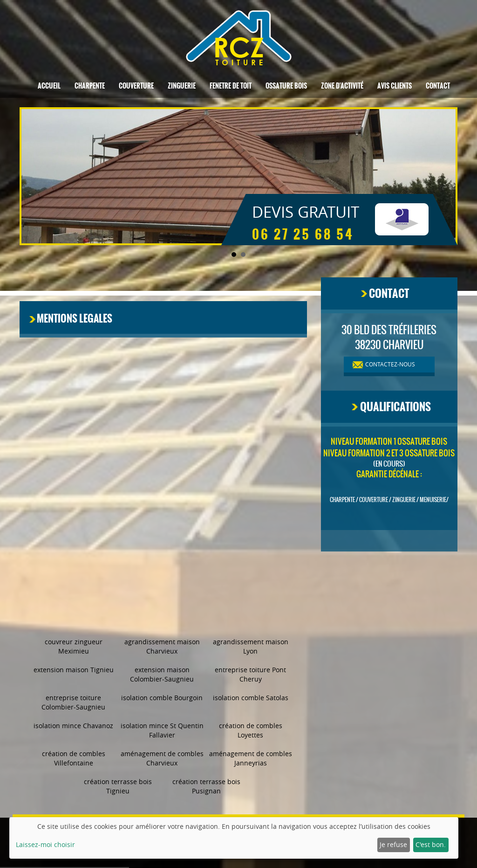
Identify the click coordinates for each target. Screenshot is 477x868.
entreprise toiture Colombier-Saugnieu (73, 702)
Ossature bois (286, 86)
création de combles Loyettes (251, 730)
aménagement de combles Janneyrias (251, 758)
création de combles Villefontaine (74, 758)
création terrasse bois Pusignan (206, 786)
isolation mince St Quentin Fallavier (162, 730)
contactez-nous (390, 364)
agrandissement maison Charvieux (162, 646)
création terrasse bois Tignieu (118, 786)
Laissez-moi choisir (45, 844)
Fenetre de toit (231, 86)
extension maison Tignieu (74, 670)
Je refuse (393, 844)
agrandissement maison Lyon (251, 646)
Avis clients (395, 86)
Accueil (49, 86)
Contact (438, 86)
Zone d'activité (342, 86)
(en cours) (389, 464)
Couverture (136, 86)
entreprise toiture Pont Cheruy (250, 674)
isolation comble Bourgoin (162, 698)
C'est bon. (431, 844)
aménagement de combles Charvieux (162, 758)
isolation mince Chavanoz (73, 726)
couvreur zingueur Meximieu (74, 646)
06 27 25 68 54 (303, 234)
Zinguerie (182, 86)
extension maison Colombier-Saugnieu (162, 674)
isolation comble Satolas (251, 698)
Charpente (90, 86)
